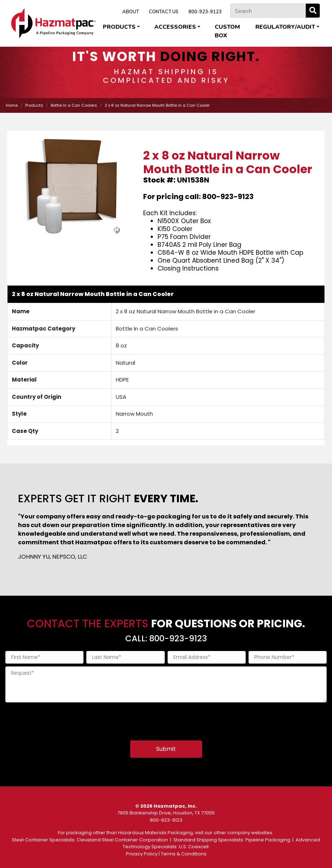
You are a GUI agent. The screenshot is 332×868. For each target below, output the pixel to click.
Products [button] (119, 27)
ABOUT (131, 12)
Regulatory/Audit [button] (285, 27)
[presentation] (60, 719)
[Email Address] (207, 657)
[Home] (53, 23)
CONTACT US (164, 12)
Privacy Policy (142, 854)
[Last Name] (125, 657)
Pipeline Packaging (268, 840)
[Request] (166, 684)
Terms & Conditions (184, 854)
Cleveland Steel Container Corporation (122, 840)
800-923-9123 (205, 12)
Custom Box (227, 31)
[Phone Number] (288, 657)
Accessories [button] (175, 27)
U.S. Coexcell (194, 847)
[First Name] (44, 657)
